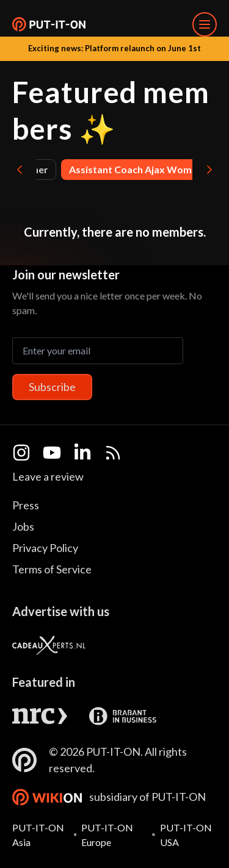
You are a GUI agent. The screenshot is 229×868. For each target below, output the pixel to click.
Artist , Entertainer (90, 169)
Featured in (44, 682)
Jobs (23, 526)
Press (26, 505)
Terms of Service (52, 569)
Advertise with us (61, 611)
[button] (49, 24)
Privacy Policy (45, 548)
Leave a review (48, 476)
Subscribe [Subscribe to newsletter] (52, 387)
